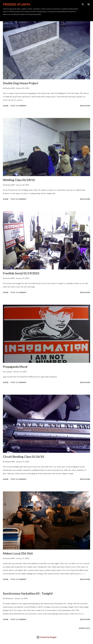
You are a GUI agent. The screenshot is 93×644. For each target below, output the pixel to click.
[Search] (83, 4)
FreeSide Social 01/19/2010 (21, 273)
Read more (85, 106)
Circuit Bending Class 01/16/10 (23, 457)
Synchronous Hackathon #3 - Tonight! (28, 593)
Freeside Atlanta (17, 4)
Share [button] (6, 106)
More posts (85, 628)
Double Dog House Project (21, 83)
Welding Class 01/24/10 (19, 180)
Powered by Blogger (46, 637)
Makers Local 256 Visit (18, 553)
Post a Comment (19, 106)
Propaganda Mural (15, 367)
